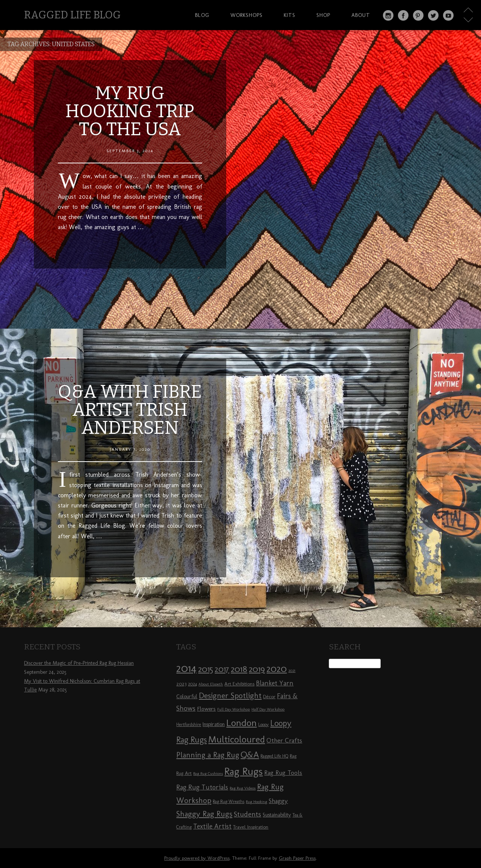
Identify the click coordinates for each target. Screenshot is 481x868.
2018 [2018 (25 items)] (239, 669)
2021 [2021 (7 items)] (292, 671)
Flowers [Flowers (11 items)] (206, 709)
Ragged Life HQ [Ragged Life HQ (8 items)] (274, 756)
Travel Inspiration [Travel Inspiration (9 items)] (251, 827)
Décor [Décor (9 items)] (269, 696)
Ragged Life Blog (72, 15)
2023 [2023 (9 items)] (181, 684)
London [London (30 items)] (241, 723)
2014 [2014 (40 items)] (186, 668)
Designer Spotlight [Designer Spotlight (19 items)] (230, 695)
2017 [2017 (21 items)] (222, 669)
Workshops (247, 15)
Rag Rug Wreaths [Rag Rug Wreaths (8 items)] (228, 802)
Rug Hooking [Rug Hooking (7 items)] (256, 802)
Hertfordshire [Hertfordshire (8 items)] (189, 725)
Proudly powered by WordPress (197, 858)
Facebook (403, 15)
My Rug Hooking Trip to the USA (130, 111)
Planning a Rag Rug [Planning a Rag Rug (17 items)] (208, 755)
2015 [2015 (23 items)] (206, 669)
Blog (202, 15)
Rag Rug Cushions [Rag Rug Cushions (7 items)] (208, 774)
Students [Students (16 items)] (247, 814)
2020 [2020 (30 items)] (277, 669)
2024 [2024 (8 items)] (192, 684)
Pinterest (418, 15)
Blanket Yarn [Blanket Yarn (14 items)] (275, 683)
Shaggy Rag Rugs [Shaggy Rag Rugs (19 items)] (204, 814)
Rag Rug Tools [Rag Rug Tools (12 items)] (283, 773)
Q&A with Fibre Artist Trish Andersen (130, 410)
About (361, 15)
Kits (290, 15)
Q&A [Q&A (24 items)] (250, 755)
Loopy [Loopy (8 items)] (263, 725)
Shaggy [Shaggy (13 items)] (278, 801)
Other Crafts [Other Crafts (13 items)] (284, 740)
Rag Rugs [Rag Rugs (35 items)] (244, 771)
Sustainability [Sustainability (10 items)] (277, 815)
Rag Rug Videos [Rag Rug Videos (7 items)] (243, 788)
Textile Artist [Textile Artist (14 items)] (212, 826)
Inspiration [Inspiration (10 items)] (214, 724)
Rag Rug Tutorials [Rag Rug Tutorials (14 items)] (202, 787)
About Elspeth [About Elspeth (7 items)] (211, 684)
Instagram (388, 15)
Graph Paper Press (297, 858)
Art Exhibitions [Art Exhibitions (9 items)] (239, 684)
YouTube (448, 15)
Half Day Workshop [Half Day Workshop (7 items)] (268, 709)
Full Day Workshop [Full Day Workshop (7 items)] (234, 709)
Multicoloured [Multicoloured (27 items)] (237, 739)
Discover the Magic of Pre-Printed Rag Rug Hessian (79, 663)
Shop (323, 15)
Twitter (433, 15)
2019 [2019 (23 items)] (257, 669)
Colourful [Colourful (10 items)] (187, 697)
